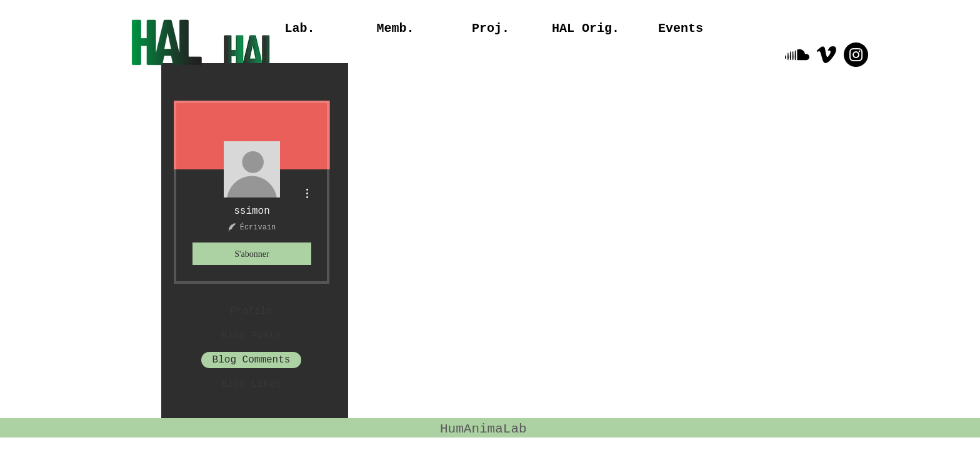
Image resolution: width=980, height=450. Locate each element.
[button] (586, 29)
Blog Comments (252, 360)
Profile (251, 311)
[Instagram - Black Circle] (856, 55)
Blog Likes (251, 384)
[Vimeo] (827, 55)
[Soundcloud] (797, 55)
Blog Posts (251, 336)
